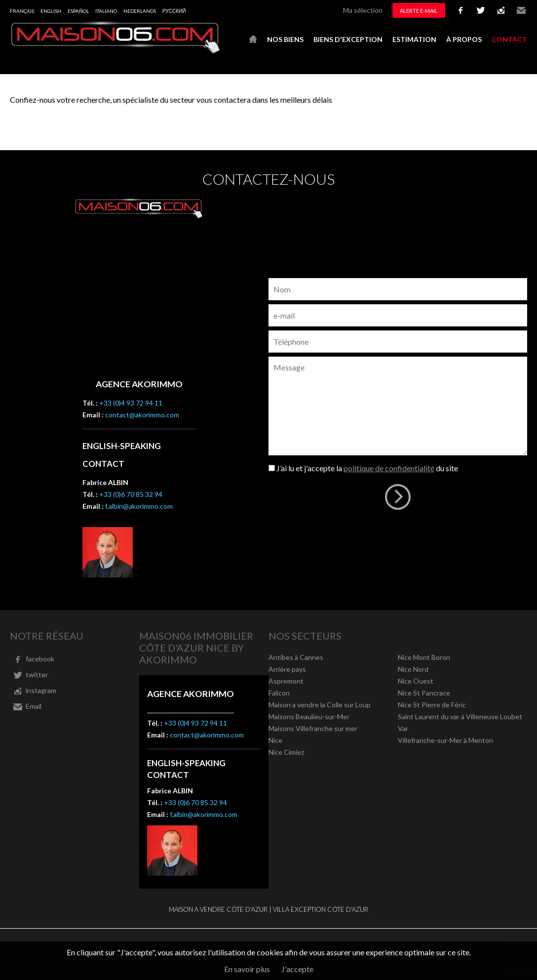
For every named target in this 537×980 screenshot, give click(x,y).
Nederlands (140, 11)
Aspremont (286, 681)
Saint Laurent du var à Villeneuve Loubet (460, 716)
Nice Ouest (416, 681)
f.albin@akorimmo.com (139, 506)
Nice (275, 740)
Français (22, 11)
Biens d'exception (348, 39)
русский (174, 11)
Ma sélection (363, 10)
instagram (501, 10)
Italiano (106, 11)
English (51, 11)
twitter (481, 10)
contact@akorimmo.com (142, 415)
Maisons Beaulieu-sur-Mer (309, 716)
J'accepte (297, 969)
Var (403, 728)
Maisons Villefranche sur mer (313, 728)
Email (521, 10)
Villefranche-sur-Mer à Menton (445, 740)
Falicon (279, 693)
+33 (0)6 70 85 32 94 (131, 494)
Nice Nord (413, 669)
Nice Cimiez (286, 752)
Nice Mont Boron (424, 657)
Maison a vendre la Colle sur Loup (320, 705)
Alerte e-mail (419, 11)
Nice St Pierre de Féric (432, 705)
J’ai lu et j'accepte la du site (367, 468)
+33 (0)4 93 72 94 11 (131, 403)
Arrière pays (287, 669)
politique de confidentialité (389, 468)
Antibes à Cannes (296, 657)
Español (78, 11)
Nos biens (285, 39)
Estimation (414, 39)
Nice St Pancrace (424, 693)
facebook (460, 10)
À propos (464, 39)
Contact (509, 39)
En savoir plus (247, 969)
